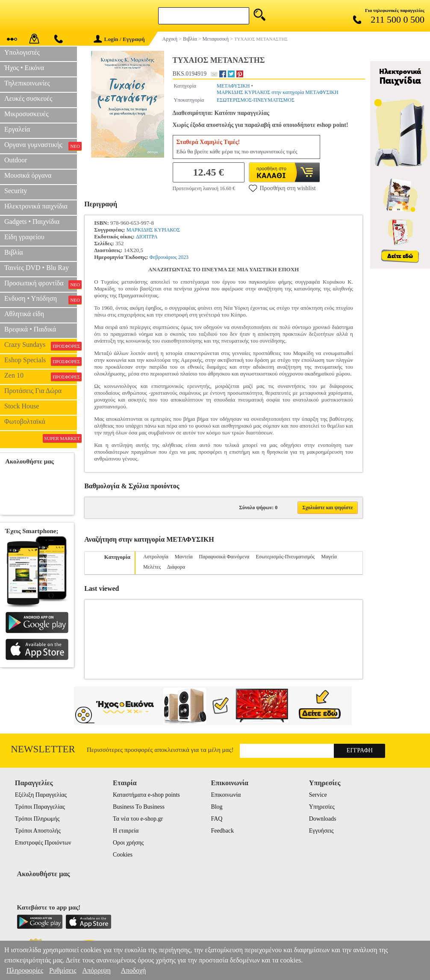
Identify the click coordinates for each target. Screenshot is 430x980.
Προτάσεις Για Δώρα (33, 391)
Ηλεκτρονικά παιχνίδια (36, 206)
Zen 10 (41, 376)
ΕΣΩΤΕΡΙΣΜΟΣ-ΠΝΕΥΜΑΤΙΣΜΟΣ (256, 100)
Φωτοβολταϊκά (25, 421)
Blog (216, 807)
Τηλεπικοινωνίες (27, 83)
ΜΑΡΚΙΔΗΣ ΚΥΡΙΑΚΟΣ (153, 230)
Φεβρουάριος (163, 257)
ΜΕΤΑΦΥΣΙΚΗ (233, 86)
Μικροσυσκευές (27, 114)
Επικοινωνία (226, 795)
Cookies (123, 855)
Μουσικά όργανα (28, 175)
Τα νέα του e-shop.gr (138, 819)
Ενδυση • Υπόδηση (41, 299)
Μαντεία (184, 557)
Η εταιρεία (126, 831)
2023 (183, 257)
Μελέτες (152, 567)
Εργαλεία (17, 129)
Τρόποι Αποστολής (38, 831)
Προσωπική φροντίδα (41, 284)
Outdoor (16, 160)
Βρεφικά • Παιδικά (30, 329)
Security (16, 191)
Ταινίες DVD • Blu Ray (37, 268)
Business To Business (139, 807)
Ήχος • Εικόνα (24, 68)
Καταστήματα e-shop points (146, 795)
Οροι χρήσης (128, 843)
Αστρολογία (156, 557)
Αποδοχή (134, 970)
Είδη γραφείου (24, 237)
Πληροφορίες (25, 970)
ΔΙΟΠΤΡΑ (147, 237)
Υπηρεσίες (322, 807)
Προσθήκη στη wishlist (282, 188)
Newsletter (43, 749)
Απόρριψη (96, 970)
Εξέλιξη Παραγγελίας (41, 795)
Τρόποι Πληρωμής (37, 819)
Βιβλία (14, 252)
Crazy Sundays (41, 346)
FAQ (216, 819)
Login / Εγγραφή (119, 39)
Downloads (323, 819)
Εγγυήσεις (321, 831)
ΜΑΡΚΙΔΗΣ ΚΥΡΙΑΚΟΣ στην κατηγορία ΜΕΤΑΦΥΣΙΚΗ (278, 92)
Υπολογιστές (22, 52)
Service (318, 795)
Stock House (22, 406)
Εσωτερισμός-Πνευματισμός (285, 557)
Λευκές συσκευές (28, 98)
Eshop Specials (41, 361)
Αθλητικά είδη (24, 314)
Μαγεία (329, 557)
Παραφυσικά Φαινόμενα (224, 557)
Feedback (222, 831)
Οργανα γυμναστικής (41, 146)
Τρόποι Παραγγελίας (40, 807)
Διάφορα (176, 567)
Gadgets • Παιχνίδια (32, 222)
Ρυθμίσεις (63, 970)
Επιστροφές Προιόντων (43, 843)
